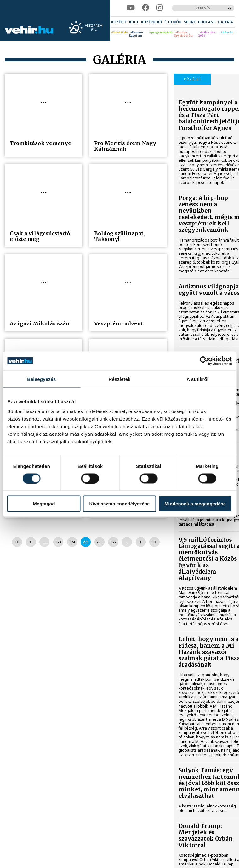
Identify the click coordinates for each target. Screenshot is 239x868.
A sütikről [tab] (197, 379)
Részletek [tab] (119, 379)
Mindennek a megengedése (195, 504)
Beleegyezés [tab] (41, 379)
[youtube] (131, 8)
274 (72, 542)
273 (58, 542)
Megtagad (44, 504)
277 (113, 542)
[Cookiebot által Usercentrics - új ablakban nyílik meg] (204, 361)
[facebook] (146, 8)
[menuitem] (119, 22)
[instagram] (160, 8)
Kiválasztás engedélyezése (120, 504)
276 (100, 542)
